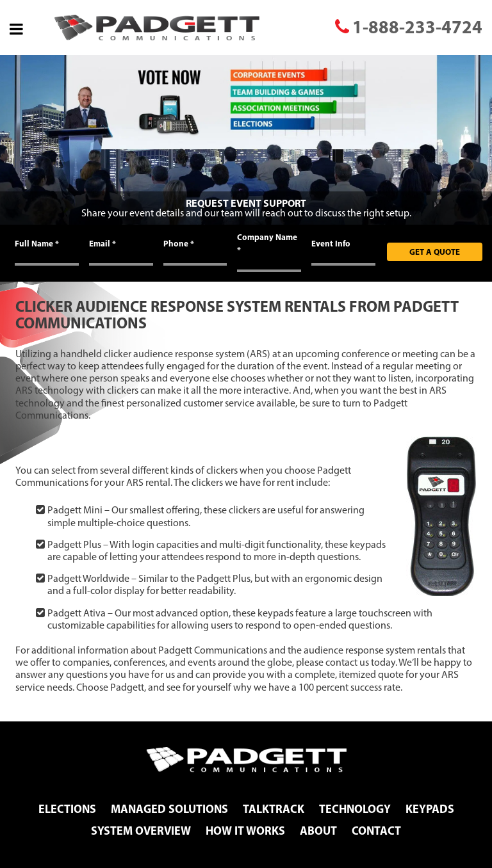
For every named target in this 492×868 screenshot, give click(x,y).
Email (102, 243)
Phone (179, 243)
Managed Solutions (169, 809)
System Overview (141, 831)
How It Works (245, 831)
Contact (376, 831)
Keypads (430, 809)
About (318, 831)
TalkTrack (274, 809)
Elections (67, 809)
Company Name (267, 243)
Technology (355, 809)
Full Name (37, 243)
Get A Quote (435, 252)
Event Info (331, 243)
